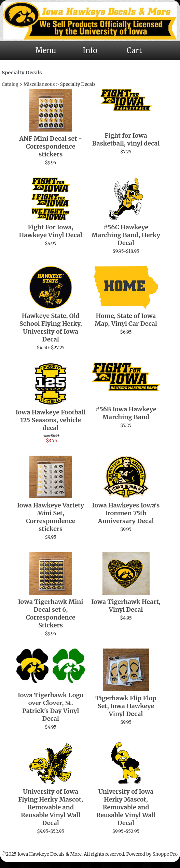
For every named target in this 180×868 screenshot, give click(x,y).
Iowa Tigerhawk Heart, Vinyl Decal (126, 606)
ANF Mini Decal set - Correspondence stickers (51, 146)
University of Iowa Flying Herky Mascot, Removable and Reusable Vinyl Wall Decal (51, 807)
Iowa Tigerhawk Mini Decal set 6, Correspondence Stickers (51, 613)
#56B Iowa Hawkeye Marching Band (126, 413)
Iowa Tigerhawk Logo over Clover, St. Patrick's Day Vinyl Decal (51, 707)
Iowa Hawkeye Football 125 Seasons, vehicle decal (51, 420)
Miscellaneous (39, 84)
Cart (134, 50)
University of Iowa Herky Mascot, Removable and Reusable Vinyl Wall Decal (126, 807)
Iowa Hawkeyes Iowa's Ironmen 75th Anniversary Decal (126, 513)
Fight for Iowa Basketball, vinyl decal (126, 139)
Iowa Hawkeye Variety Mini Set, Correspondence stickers (51, 517)
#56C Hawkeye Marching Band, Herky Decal (126, 235)
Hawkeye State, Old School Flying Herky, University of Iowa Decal (51, 328)
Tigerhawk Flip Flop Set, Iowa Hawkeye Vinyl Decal (126, 706)
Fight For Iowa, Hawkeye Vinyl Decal (51, 231)
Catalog (10, 84)
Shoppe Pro (165, 854)
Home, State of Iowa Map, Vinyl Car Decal (126, 320)
